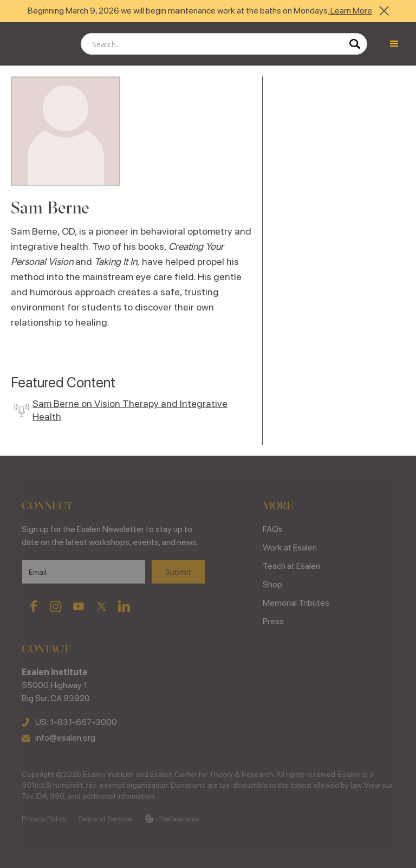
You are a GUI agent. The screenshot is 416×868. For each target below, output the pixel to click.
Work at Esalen (290, 548)
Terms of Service (105, 819)
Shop (272, 584)
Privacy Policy (44, 819)
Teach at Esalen (291, 566)
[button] (394, 44)
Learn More (350, 11)
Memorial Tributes (296, 603)
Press (273, 621)
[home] (38, 44)
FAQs (273, 529)
